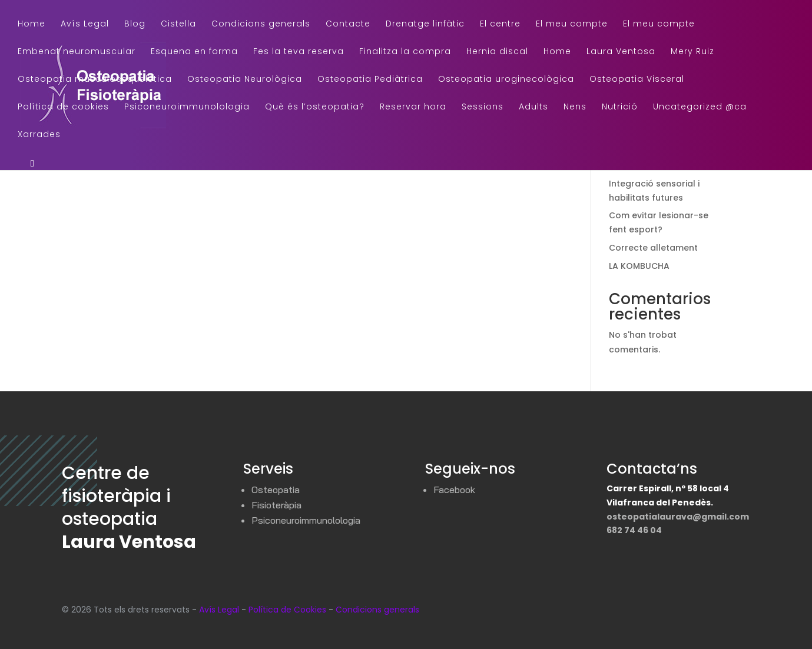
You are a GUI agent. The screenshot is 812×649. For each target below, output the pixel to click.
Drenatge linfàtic (425, 24)
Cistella (178, 24)
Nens (575, 107)
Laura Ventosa (621, 52)
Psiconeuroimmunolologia (187, 107)
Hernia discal (497, 52)
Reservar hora (413, 107)
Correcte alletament (653, 248)
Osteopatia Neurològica (245, 80)
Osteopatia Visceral (637, 80)
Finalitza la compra (405, 52)
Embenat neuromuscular (77, 52)
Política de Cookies (287, 610)
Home (32, 24)
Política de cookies (63, 107)
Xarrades (39, 135)
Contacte (348, 24)
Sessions (483, 107)
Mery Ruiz (692, 52)
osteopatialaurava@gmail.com (678, 517)
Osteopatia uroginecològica (506, 80)
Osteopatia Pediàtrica (370, 80)
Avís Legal (85, 24)
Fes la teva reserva (299, 52)
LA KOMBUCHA (639, 266)
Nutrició (620, 107)
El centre (500, 24)
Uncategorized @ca (700, 107)
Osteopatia (276, 490)
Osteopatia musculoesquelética (95, 80)
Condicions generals (261, 24)
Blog (135, 24)
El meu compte (572, 24)
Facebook (454, 490)
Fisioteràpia (276, 505)
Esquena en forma (194, 52)
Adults (533, 107)
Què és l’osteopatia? (315, 107)
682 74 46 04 (634, 530)
